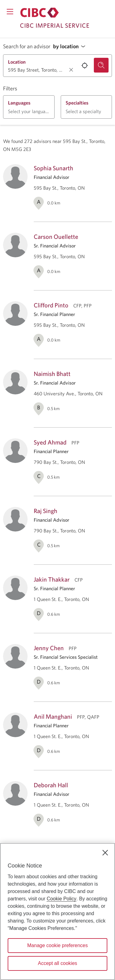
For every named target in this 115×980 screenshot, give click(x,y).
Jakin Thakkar (52, 579)
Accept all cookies (57, 963)
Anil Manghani (53, 716)
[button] (71, 47)
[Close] (105, 853)
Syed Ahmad (50, 442)
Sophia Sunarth (54, 168)
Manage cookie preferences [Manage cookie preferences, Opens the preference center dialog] (57, 945)
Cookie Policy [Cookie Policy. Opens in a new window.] (61, 899)
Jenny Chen (49, 648)
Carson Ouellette (56, 237)
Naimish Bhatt (52, 374)
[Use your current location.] (85, 65)
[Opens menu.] (10, 12)
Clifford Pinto (51, 305)
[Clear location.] (71, 70)
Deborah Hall (51, 785)
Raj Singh (46, 511)
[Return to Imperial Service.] (40, 13)
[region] (57, 911)
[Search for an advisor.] (101, 65)
